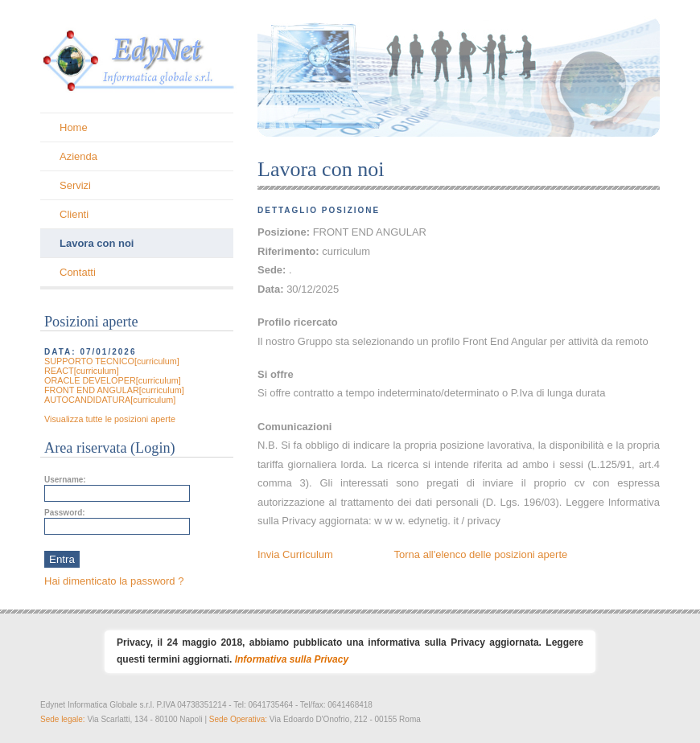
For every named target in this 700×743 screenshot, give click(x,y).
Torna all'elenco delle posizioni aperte (481, 554)
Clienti (74, 214)
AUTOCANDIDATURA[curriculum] (110, 400)
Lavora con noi (97, 243)
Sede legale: (64, 719)
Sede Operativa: (239, 719)
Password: (65, 513)
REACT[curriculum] (82, 371)
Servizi (75, 185)
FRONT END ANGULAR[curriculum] (114, 390)
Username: (65, 480)
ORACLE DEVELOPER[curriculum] (113, 380)
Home (74, 127)
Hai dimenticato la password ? (114, 581)
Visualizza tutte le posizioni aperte (110, 419)
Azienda (78, 156)
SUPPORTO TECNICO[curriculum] (112, 361)
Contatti (78, 272)
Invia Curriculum (295, 554)
